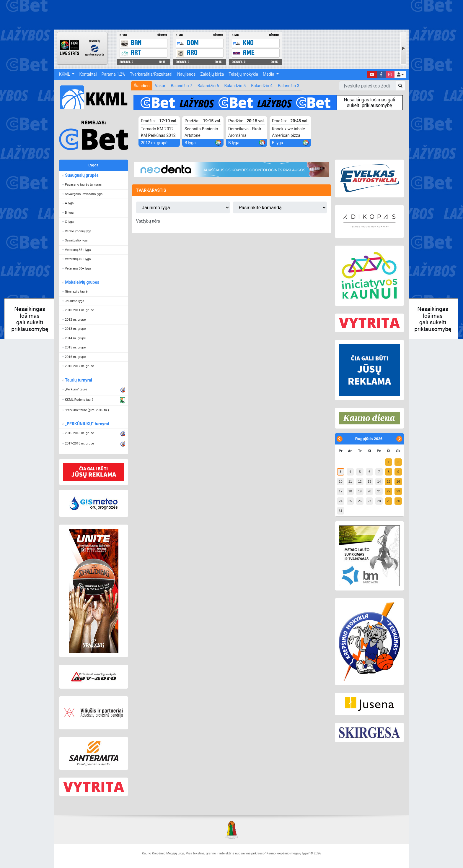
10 (340, 481)
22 (389, 491)
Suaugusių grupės (82, 175)
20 (369, 491)
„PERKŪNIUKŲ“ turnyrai (87, 424)
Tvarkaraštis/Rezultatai (151, 74)
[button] (400, 74)
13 (369, 481)
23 (398, 491)
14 (379, 481)
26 (360, 501)
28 (379, 501)
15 (389, 481)
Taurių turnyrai (78, 380)
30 (398, 501)
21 (379, 491)
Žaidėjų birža (212, 74)
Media (269, 74)
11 (350, 481)
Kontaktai (88, 74)
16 (398, 481)
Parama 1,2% (114, 74)
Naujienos (186, 74)
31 (340, 511)
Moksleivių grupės (82, 282)
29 (389, 501)
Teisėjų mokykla (243, 74)
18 (350, 491)
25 (350, 501)
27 (369, 501)
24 (340, 501)
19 (360, 491)
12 (360, 481)
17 (340, 491)
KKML (65, 74)
